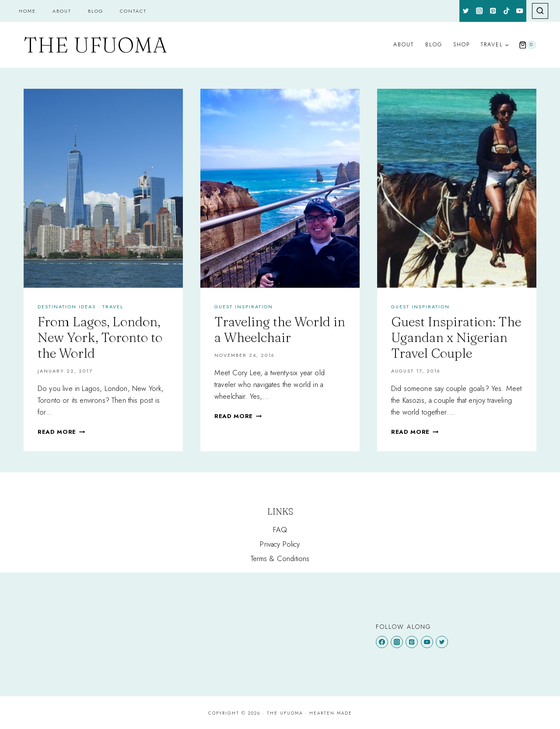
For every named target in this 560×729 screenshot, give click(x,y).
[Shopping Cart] (528, 45)
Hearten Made (331, 713)
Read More (61, 432)
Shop (462, 45)
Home (27, 11)
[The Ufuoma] (95, 45)
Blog (96, 11)
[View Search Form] (540, 11)
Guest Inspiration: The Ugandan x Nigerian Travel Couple (456, 337)
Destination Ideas (67, 307)
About (62, 11)
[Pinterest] (493, 11)
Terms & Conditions (280, 558)
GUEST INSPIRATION (244, 307)
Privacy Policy (280, 544)
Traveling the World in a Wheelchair (280, 330)
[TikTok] (506, 11)
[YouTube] (520, 11)
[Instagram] (480, 11)
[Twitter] (466, 11)
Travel (113, 307)
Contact (133, 11)
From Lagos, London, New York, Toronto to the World (100, 337)
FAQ (280, 530)
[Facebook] (382, 642)
